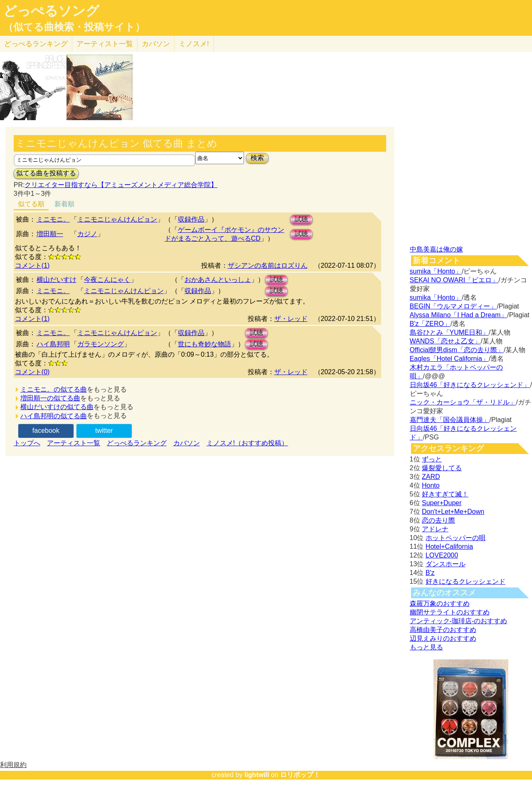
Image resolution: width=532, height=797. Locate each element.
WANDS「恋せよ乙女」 (445, 341)
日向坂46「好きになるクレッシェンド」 (470, 385)
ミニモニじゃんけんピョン (117, 219)
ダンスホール (446, 564)
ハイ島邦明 (53, 344)
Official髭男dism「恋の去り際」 (457, 350)
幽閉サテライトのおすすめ (450, 612)
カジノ (87, 234)
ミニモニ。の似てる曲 (54, 389)
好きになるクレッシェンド (465, 581)
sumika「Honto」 (436, 271)
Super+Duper (442, 503)
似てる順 (31, 204)
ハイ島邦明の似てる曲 (54, 416)
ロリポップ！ (300, 775)
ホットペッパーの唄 (456, 538)
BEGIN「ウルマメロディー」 (453, 306)
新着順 (64, 204)
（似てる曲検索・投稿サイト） (74, 27)
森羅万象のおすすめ (440, 603)
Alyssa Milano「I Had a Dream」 (459, 315)
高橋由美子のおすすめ (443, 630)
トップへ (27, 443)
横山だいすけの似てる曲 (57, 407)
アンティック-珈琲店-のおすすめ (459, 621)
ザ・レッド (291, 319)
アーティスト (105, 44)
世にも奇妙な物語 (204, 344)
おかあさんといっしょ (218, 280)
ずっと (432, 459)
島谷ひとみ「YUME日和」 (449, 332)
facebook (46, 431)
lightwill (257, 775)
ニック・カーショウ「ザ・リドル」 (463, 402)
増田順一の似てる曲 (50, 398)
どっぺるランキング (137, 443)
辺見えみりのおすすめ (443, 638)
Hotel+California (449, 547)
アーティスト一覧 (74, 443)
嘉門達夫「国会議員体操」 (450, 420)
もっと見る (426, 647)
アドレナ (435, 529)
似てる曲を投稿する (46, 173)
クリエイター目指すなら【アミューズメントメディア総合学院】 (121, 185)
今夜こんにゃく (107, 280)
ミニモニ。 (53, 219)
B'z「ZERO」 (430, 324)
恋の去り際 (438, 520)
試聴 (301, 219)
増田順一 (50, 234)
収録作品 (191, 219)
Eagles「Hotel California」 (449, 359)
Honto (431, 485)
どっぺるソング (51, 11)
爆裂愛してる (442, 468)
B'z (430, 573)
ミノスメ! (194, 44)
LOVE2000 (442, 555)
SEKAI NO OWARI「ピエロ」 (454, 280)
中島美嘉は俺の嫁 (436, 249)
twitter (104, 431)
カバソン (156, 44)
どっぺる (36, 44)
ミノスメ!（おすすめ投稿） (247, 443)
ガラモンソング (101, 344)
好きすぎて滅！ (445, 494)
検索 (257, 158)
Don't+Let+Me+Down (453, 512)
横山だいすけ (57, 280)
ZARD (431, 477)
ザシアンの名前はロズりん (268, 265)
